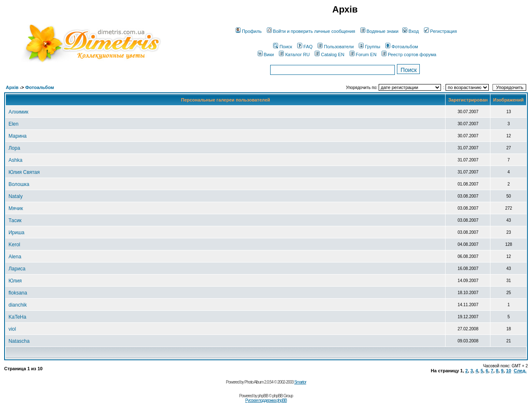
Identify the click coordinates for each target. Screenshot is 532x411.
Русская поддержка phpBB (266, 400)
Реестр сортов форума (409, 54)
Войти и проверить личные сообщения (311, 31)
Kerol (14, 245)
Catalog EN (329, 54)
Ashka (15, 160)
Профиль (249, 31)
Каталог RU (294, 54)
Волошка (19, 184)
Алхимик (18, 112)
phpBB (263, 396)
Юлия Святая (24, 172)
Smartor (300, 382)
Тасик (15, 220)
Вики (266, 54)
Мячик (16, 208)
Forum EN (363, 54)
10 (509, 371)
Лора (14, 148)
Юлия (15, 281)
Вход (411, 31)
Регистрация (440, 31)
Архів (12, 87)
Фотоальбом (402, 47)
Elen (13, 124)
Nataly (15, 196)
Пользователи (336, 47)
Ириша (16, 233)
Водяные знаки (379, 31)
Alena (15, 257)
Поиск (282, 47)
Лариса (17, 269)
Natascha (19, 341)
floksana (18, 293)
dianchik (17, 305)
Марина (17, 136)
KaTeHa (17, 317)
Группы (369, 47)
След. (520, 371)
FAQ (305, 47)
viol (12, 329)
